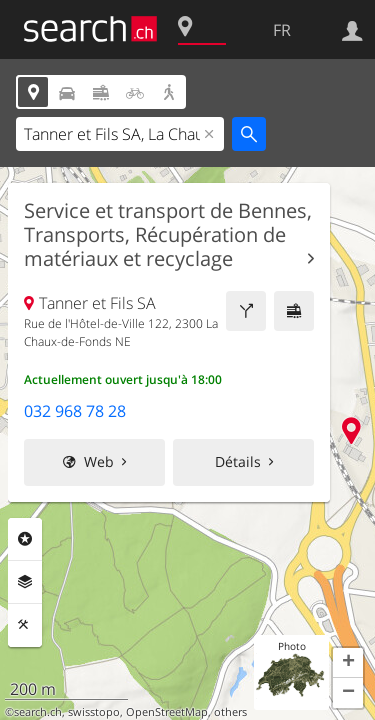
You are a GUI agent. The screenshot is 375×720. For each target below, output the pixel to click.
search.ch (38, 712)
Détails (238, 461)
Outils (25, 625)
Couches (25, 582)
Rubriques (25, 539)
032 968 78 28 (75, 411)
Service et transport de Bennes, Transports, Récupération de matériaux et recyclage (168, 235)
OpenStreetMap (167, 712)
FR (282, 30)
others (230, 712)
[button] (348, 663)
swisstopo (94, 712)
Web (99, 461)
